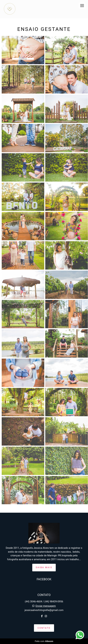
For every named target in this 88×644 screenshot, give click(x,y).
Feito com (44, 641)
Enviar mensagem (46, 606)
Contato (44, 628)
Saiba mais (44, 567)
